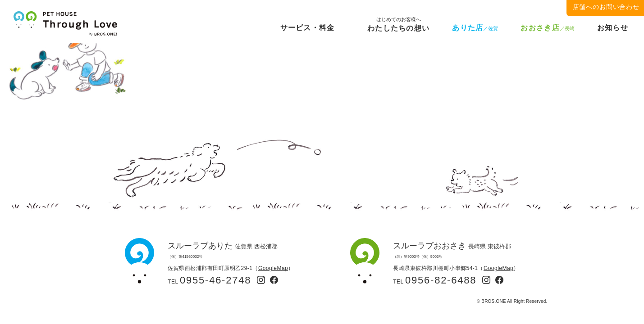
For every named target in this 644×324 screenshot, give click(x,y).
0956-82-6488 (441, 280)
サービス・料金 (308, 28)
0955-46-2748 (215, 280)
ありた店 (475, 28)
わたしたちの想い (398, 26)
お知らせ (613, 28)
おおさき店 (547, 28)
